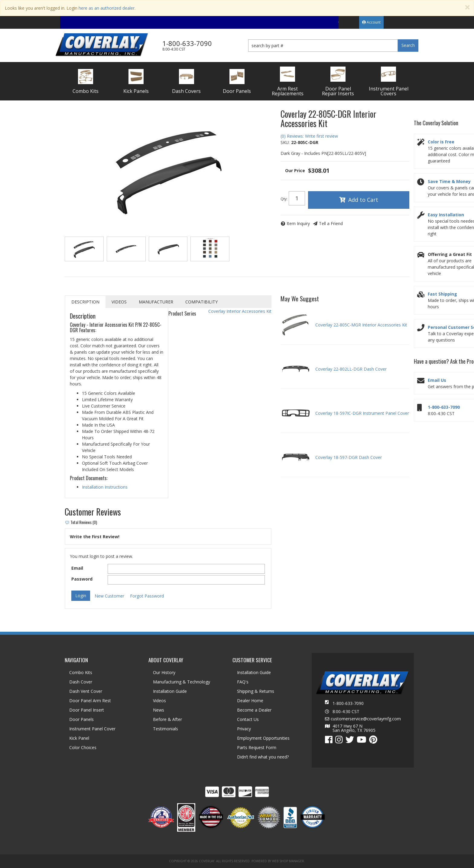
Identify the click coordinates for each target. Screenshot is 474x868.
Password (82, 579)
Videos (119, 302)
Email (77, 568)
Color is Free (441, 142)
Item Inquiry (298, 223)
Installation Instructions (105, 487)
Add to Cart (363, 200)
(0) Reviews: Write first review (309, 136)
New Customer (109, 596)
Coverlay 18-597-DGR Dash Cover (349, 457)
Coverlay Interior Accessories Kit (240, 311)
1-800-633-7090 (444, 407)
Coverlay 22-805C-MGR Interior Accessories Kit (361, 325)
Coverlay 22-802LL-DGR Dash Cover (351, 369)
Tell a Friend (331, 223)
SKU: (285, 142)
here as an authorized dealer (107, 8)
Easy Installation (446, 215)
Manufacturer (156, 302)
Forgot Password (147, 596)
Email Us (437, 380)
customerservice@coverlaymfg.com (366, 719)
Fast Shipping (442, 294)
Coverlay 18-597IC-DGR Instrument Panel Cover (362, 413)
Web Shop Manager (288, 861)
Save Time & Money (449, 181)
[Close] (467, 7)
